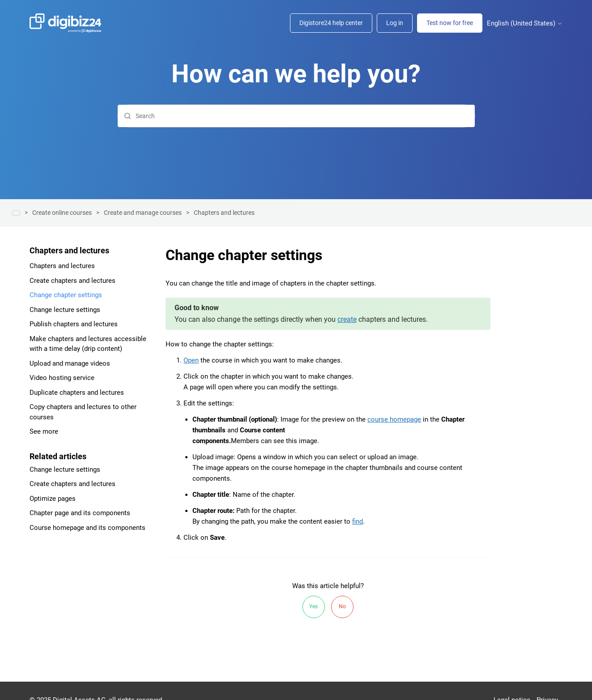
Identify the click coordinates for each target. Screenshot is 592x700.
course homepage (394, 419)
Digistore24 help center (331, 23)
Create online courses (62, 213)
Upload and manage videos (70, 363)
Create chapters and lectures (72, 281)
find (358, 521)
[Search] (296, 116)
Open (191, 360)
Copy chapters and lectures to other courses (83, 412)
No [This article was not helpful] (342, 606)
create (347, 319)
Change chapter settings (66, 295)
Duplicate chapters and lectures (77, 393)
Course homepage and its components (87, 528)
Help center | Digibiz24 (16, 213)
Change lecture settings (65, 310)
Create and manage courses (143, 213)
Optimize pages (53, 499)
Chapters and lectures (224, 213)
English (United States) (525, 23)
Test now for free (450, 23)
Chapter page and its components (80, 513)
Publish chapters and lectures (74, 324)
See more (44, 431)
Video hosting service (62, 378)
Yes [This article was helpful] (313, 606)
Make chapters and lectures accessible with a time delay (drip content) (88, 344)
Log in (395, 23)
